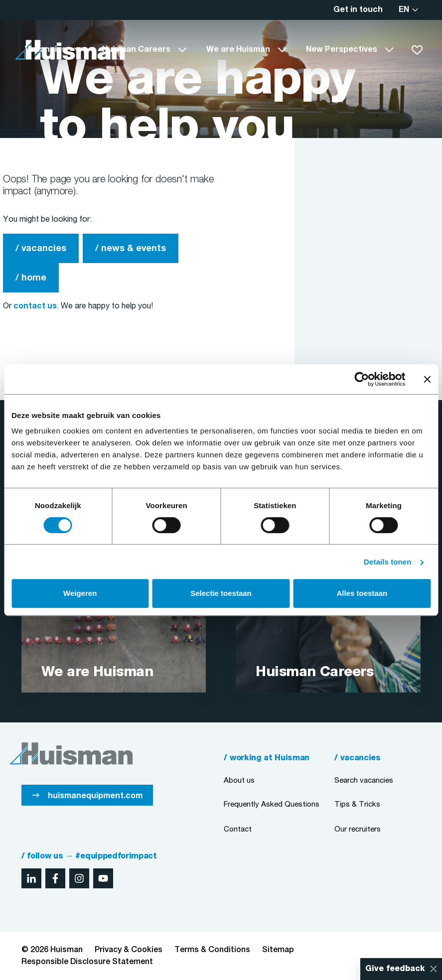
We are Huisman (238, 50)
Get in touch (358, 10)
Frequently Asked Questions (272, 805)
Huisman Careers (136, 50)
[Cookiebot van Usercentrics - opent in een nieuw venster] (362, 379)
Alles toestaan (362, 593)
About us (239, 781)
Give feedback (395, 969)
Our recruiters (358, 830)
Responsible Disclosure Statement (87, 962)
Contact (238, 830)
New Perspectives (342, 50)
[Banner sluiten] (427, 379)
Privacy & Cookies (129, 950)
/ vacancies (41, 249)
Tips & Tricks (357, 805)
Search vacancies (364, 781)
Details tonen (387, 562)
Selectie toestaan (221, 593)
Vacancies (46, 50)
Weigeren (80, 593)
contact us (35, 306)
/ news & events (131, 249)
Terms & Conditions (212, 950)
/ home (31, 278)
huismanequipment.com (95, 796)
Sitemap (278, 950)
